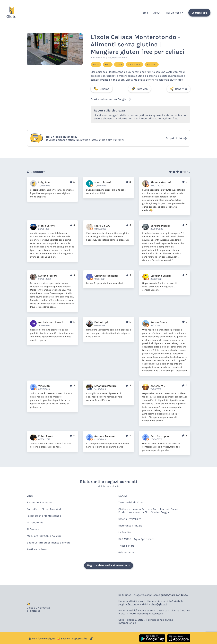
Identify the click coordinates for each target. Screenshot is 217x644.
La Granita (125, 532)
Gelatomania (126, 552)
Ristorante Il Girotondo (40, 502)
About (157, 13)
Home (144, 13)
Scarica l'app (199, 13)
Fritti (108, 64)
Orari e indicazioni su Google (111, 99)
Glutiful (140, 620)
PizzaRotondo (35, 522)
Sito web (140, 89)
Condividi (178, 89)
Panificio (152, 64)
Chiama (102, 89)
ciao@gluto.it (159, 604)
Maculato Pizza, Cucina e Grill (44, 536)
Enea (30, 496)
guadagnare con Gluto (174, 595)
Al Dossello (33, 529)
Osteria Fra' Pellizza (130, 519)
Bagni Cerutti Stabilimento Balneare (49, 543)
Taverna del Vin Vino (130, 502)
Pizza (96, 64)
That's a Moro (126, 546)
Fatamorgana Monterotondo (44, 516)
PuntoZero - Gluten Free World (45, 509)
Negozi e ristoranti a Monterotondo (109, 565)
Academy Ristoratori (150, 614)
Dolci (119, 64)
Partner (132, 604)
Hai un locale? (174, 13)
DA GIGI (123, 496)
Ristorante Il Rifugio (130, 526)
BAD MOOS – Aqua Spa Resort (136, 539)
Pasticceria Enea (37, 549)
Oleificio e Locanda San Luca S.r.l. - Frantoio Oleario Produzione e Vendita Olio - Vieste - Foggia (149, 511)
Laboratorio (134, 64)
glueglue (35, 611)
